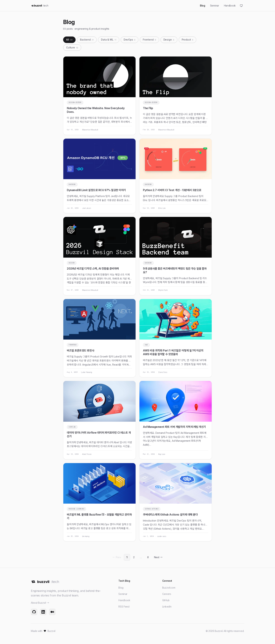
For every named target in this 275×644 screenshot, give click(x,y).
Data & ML (109, 40)
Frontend (149, 40)
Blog (121, 588)
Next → (158, 557)
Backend (87, 40)
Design (169, 40)
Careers (167, 594)
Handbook (124, 600)
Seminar (123, 594)
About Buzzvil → (40, 603)
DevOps (130, 40)
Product (187, 40)
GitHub (166, 600)
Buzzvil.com (169, 588)
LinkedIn (167, 607)
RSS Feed (124, 607)
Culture (72, 47)
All (69, 40)
